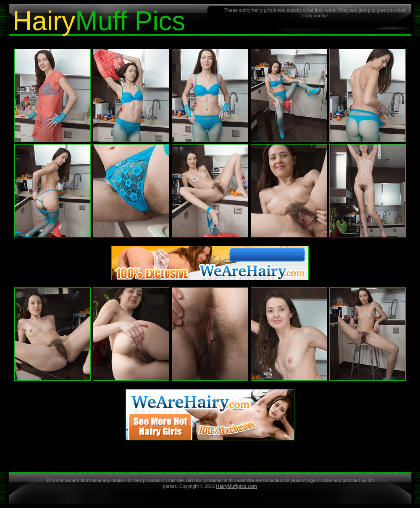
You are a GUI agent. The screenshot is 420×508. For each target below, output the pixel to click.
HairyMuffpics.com (237, 486)
